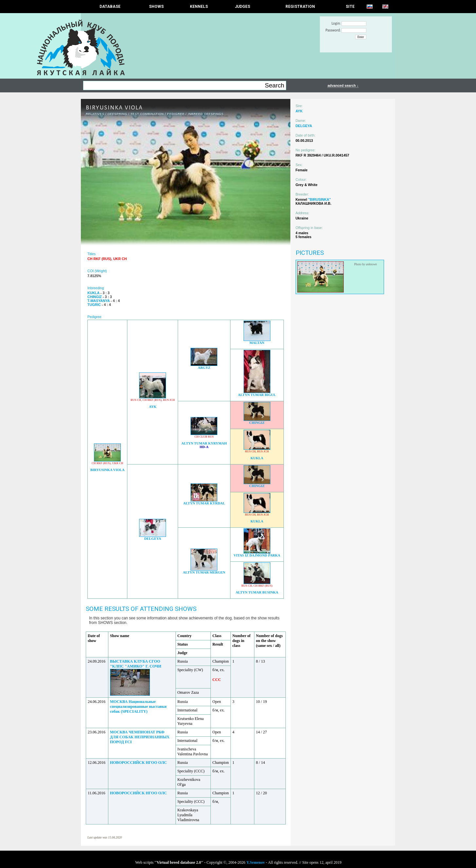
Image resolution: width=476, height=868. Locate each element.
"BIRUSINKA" (319, 199)
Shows (156, 7)
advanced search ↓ (343, 85)
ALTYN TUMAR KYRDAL (204, 503)
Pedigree (176, 114)
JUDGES (242, 7)
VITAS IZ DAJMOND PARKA (257, 555)
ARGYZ (204, 368)
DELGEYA (153, 539)
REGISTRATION (300, 7)
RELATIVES (95, 114)
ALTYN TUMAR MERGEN (204, 572)
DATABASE (110, 7)
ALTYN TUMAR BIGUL (257, 395)
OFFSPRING (117, 114)
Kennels (199, 7)
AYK (153, 407)
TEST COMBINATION (147, 114)
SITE (350, 7)
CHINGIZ (257, 423)
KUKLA (257, 458)
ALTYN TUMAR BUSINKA (257, 592)
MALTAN (257, 343)
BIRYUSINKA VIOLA (108, 470)
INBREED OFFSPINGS (206, 114)
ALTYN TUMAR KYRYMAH (204, 443)
